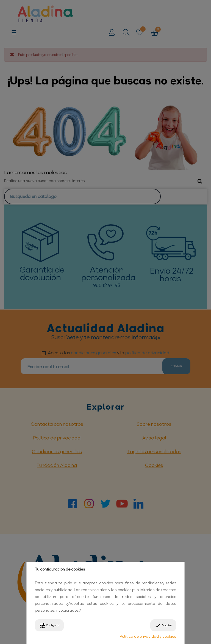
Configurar (49, 626)
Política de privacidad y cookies (148, 636)
